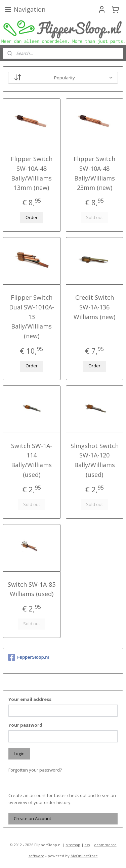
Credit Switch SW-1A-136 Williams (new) (94, 307)
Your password (25, 725)
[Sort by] (63, 78)
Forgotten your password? (35, 770)
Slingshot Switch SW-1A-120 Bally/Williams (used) (95, 460)
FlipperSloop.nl (29, 657)
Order (32, 218)
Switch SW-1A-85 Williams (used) (32, 589)
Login (19, 753)
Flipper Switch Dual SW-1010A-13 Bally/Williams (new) (32, 317)
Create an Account (32, 818)
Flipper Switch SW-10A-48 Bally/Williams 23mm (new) (94, 173)
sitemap (73, 845)
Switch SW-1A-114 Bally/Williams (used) (32, 460)
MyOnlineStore (84, 856)
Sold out (94, 218)
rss (87, 845)
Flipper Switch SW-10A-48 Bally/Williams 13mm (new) (32, 173)
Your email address (30, 699)
